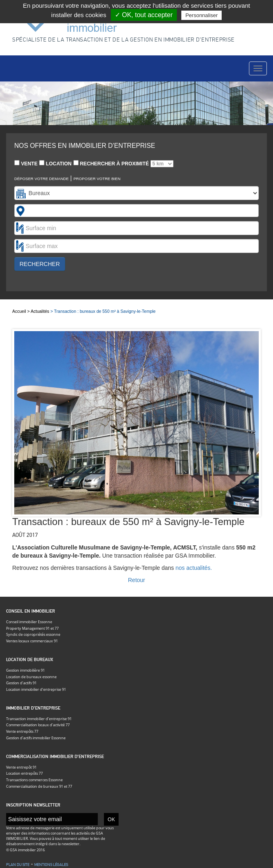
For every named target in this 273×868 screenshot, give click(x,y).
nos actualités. (194, 568)
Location (55, 163)
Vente (26, 163)
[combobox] (136, 211)
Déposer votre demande (42, 179)
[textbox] (31, 211)
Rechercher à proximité (123, 164)
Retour (136, 580)
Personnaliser (202, 15)
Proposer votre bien (97, 179)
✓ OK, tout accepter (144, 15)
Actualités (40, 311)
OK (111, 819)
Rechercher (40, 264)
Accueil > (21, 311)
